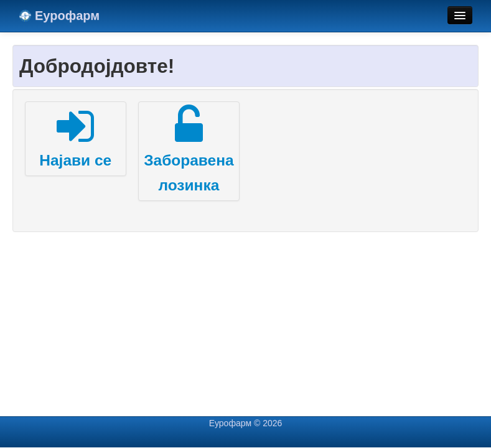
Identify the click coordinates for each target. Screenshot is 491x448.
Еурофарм (59, 16)
